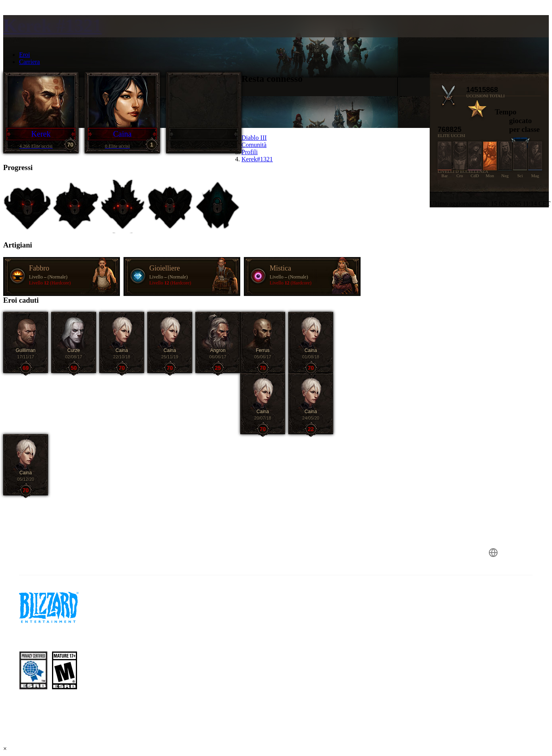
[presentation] (34, 36)
